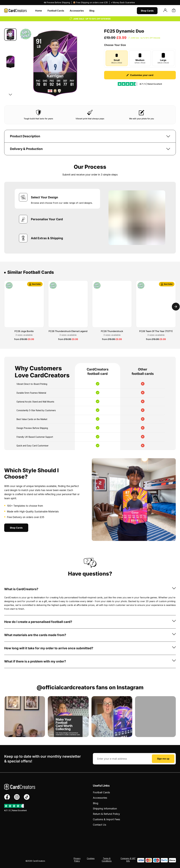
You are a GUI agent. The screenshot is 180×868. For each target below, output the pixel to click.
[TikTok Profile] (27, 797)
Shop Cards (147, 11)
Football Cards (56, 11)
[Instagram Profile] (17, 797)
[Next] (10, 94)
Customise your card (140, 75)
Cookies (91, 858)
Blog (92, 11)
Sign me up (163, 759)
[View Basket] (174, 11)
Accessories (77, 11)
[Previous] (10, 32)
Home (39, 11)
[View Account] (165, 11)
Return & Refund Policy (106, 814)
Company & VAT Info (128, 860)
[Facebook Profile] (7, 797)
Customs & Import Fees (106, 819)
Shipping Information (105, 809)
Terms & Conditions (107, 860)
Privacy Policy (77, 860)
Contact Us (99, 825)
